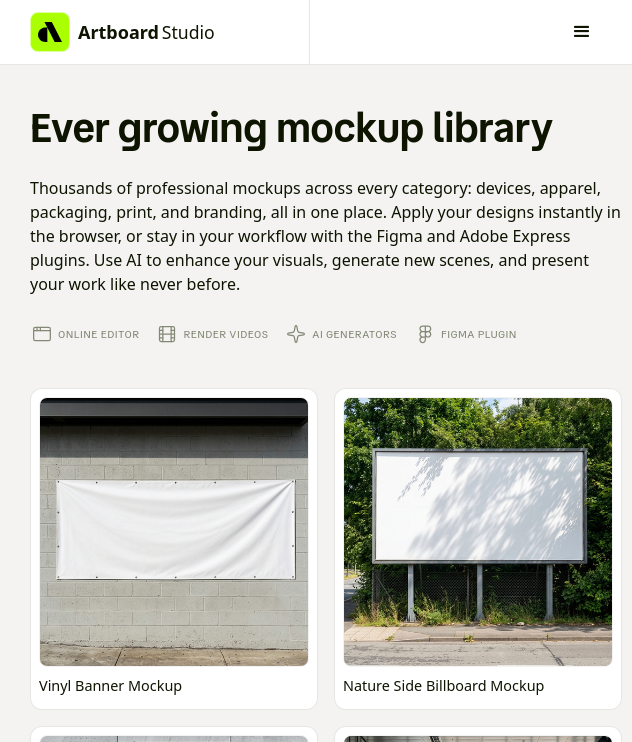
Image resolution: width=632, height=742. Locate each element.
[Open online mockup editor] (174, 549)
